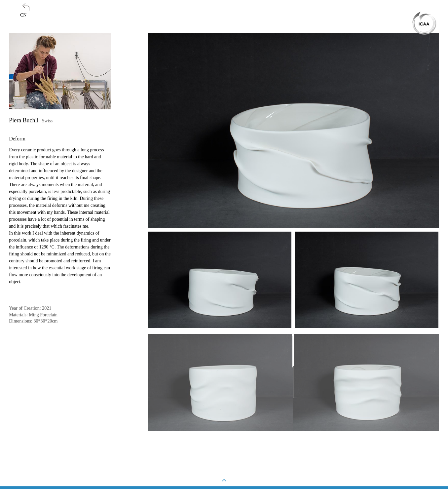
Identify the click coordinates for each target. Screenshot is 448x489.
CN (23, 15)
